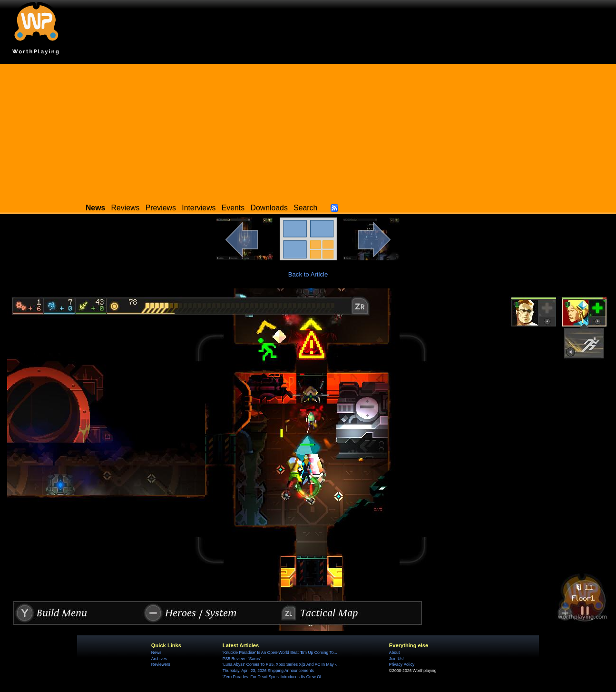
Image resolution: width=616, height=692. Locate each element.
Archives (159, 659)
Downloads (269, 208)
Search (305, 208)
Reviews (126, 208)
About (394, 652)
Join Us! (396, 659)
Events (233, 208)
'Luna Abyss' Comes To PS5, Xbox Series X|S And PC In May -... (281, 664)
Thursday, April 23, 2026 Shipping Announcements (268, 671)
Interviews (199, 208)
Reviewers (161, 664)
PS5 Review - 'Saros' (242, 659)
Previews (161, 208)
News (156, 652)
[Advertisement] (308, 131)
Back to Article (308, 274)
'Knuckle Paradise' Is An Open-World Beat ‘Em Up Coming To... (280, 652)
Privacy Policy (402, 664)
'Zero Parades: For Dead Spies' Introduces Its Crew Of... (274, 677)
